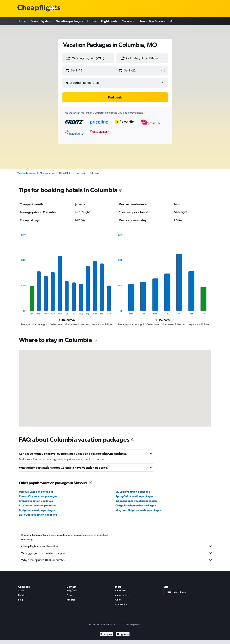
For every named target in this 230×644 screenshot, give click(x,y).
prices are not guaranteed (95, 535)
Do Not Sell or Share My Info (103, 624)
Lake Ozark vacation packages (38, 515)
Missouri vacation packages (36, 492)
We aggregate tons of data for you (117, 553)
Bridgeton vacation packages (37, 510)
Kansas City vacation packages (38, 496)
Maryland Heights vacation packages (138, 510)
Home (22, 21)
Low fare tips (121, 604)
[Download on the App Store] (123, 635)
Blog (20, 600)
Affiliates (71, 600)
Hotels (92, 21)
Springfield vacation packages (134, 496)
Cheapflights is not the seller (117, 546)
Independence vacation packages (136, 501)
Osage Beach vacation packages (136, 505)
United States (66, 173)
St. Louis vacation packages (133, 492)
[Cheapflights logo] (39, 8)
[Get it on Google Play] (106, 635)
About (21, 591)
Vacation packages (69, 21)
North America (47, 173)
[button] (69, 58)
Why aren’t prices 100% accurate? (117, 560)
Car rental (128, 21)
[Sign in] (171, 21)
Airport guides (122, 595)
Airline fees (120, 591)
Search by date (41, 21)
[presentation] (121, 190)
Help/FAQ (72, 591)
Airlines (119, 600)
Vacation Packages (26, 173)
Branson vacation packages (36, 501)
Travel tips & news (152, 21)
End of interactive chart (19, 312)
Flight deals (109, 21)
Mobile (22, 595)
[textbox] (88, 58)
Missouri (81, 173)
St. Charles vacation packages (38, 505)
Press (69, 595)
